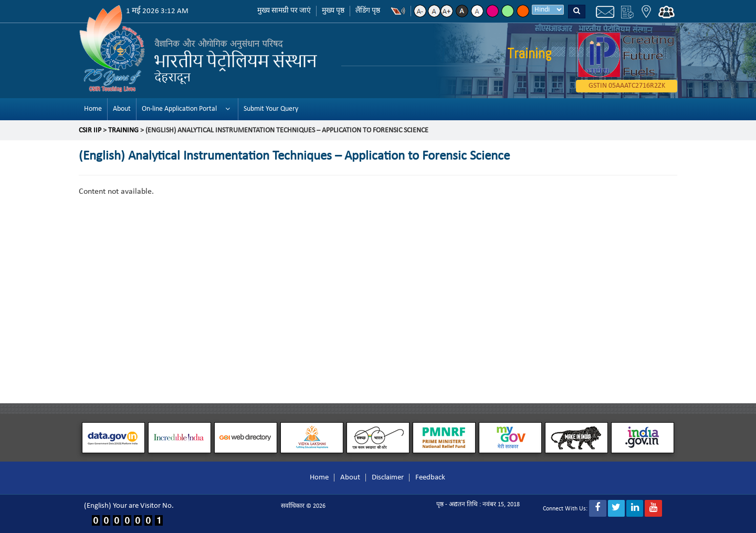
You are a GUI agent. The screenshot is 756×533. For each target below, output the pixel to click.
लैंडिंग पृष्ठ (368, 11)
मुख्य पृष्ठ (333, 11)
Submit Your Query (271, 109)
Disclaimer (388, 478)
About (122, 109)
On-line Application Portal (179, 109)
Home (93, 109)
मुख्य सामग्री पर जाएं (284, 11)
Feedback (430, 478)
